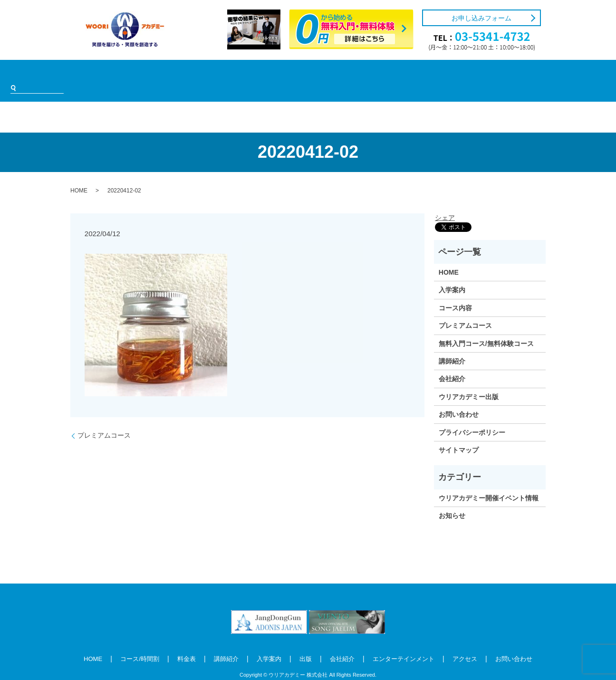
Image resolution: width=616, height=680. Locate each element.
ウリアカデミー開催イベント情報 (489, 484)
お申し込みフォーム (481, 18)
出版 (295, 73)
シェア (445, 203)
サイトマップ (459, 436)
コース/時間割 (133, 73)
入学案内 (260, 73)
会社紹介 (331, 73)
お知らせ (452, 501)
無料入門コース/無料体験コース (486, 329)
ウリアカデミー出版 (469, 383)
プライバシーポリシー (472, 418)
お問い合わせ (459, 400)
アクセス (452, 73)
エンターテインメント (392, 73)
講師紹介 (217, 73)
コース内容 (455, 294)
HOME (87, 73)
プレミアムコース (104, 421)
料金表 (178, 73)
